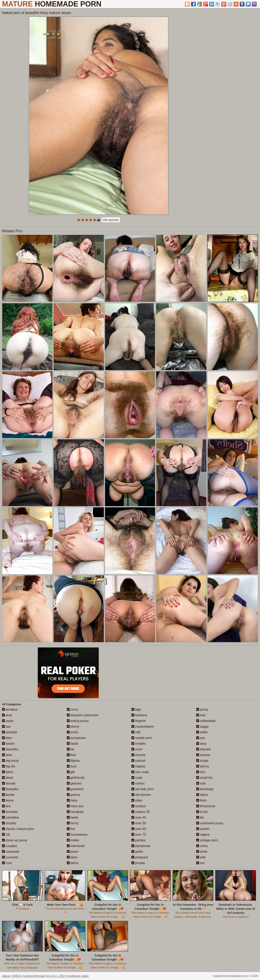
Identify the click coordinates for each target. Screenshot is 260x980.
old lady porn (143, 789)
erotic (73, 732)
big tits (9, 766)
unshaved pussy (210, 823)
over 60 (139, 829)
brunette (10, 812)
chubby (9, 823)
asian (8, 721)
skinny (203, 766)
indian (73, 840)
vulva (202, 846)
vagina (203, 835)
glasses (74, 783)
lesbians (139, 715)
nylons (138, 783)
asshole (10, 732)
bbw (7, 738)
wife (201, 857)
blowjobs (10, 789)
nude (137, 778)
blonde (9, 783)
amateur (10, 709)
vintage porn (207, 840)
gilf (71, 772)
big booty (10, 761)
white (202, 852)
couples (10, 846)
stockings (205, 789)
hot (71, 829)
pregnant (140, 857)
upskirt (203, 829)
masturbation (143, 727)
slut (201, 772)
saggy (202, 727)
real (201, 715)
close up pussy (15, 840)
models (139, 744)
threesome (206, 806)
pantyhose (141, 846)
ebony (73, 727)
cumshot (10, 857)
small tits (204, 778)
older (137, 800)
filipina (73, 761)
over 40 (139, 817)
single (202, 761)
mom (137, 749)
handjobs (75, 812)
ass (6, 727)
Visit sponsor (111, 220)
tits (200, 817)
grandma (75, 789)
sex (201, 738)
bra (6, 806)
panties (139, 840)
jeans (73, 852)
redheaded (206, 721)
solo (201, 783)
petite (137, 852)
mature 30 (141, 812)
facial (73, 744)
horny (73, 823)
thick (201, 800)
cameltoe (10, 817)
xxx (200, 863)
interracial (76, 846)
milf (136, 732)
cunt (7, 863)
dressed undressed (83, 715)
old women (141, 795)
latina (73, 863)
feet (71, 755)
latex (72, 857)
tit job (202, 812)
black (8, 778)
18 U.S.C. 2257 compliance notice (67, 976)
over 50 (139, 823)
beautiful (10, 749)
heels (73, 817)
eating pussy (78, 721)
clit (6, 835)
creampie (11, 852)
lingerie (139, 721)
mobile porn (142, 738)
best (7, 755)
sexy (201, 744)
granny (74, 795)
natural (138, 761)
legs (136, 709)
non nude (140, 772)
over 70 (139, 835)
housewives (77, 835)
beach (8, 744)
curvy (73, 709)
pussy (202, 709)
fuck (72, 766)
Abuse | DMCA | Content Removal (23, 976)
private (138, 863)
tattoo (202, 795)
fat (70, 749)
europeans (76, 738)
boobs (8, 795)
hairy (72, 800)
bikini (8, 772)
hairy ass (75, 806)
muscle (138, 755)
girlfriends (76, 778)
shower (203, 755)
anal (7, 715)
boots (8, 800)
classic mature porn (18, 829)
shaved (203, 749)
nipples (138, 766)
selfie (202, 732)
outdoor (139, 806)
